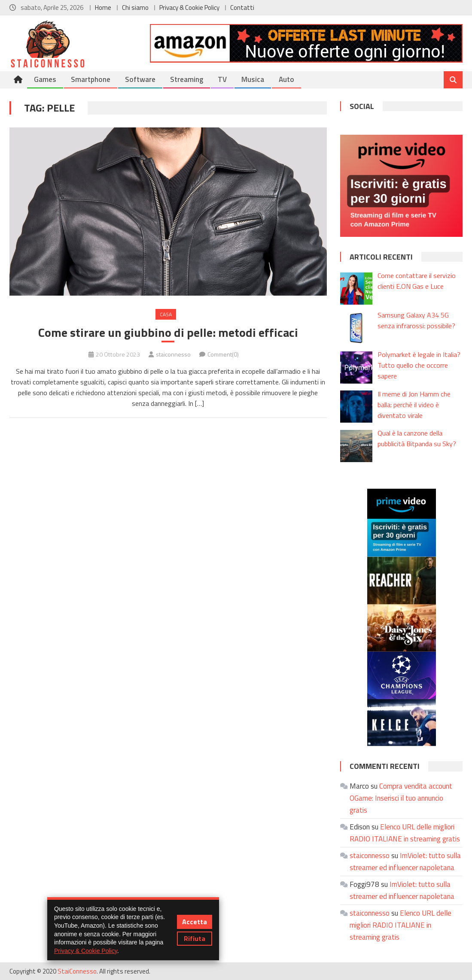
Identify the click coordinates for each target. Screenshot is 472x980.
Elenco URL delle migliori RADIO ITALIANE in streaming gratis (400, 925)
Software (140, 79)
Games (45, 79)
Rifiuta (195, 938)
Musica (253, 79)
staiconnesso (173, 354)
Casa (166, 314)
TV (222, 79)
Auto (286, 79)
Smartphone (91, 79)
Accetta (195, 922)
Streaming (187, 79)
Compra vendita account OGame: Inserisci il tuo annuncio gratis (401, 798)
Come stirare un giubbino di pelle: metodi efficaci (168, 333)
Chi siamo (135, 8)
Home (103, 8)
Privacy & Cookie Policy (189, 8)
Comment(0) (223, 354)
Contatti (242, 8)
